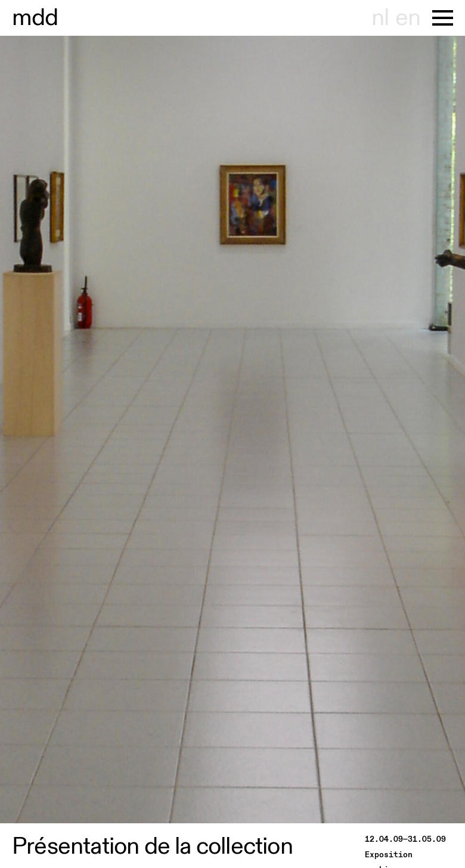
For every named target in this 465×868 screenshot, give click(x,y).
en (408, 18)
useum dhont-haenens (35, 18)
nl (380, 18)
